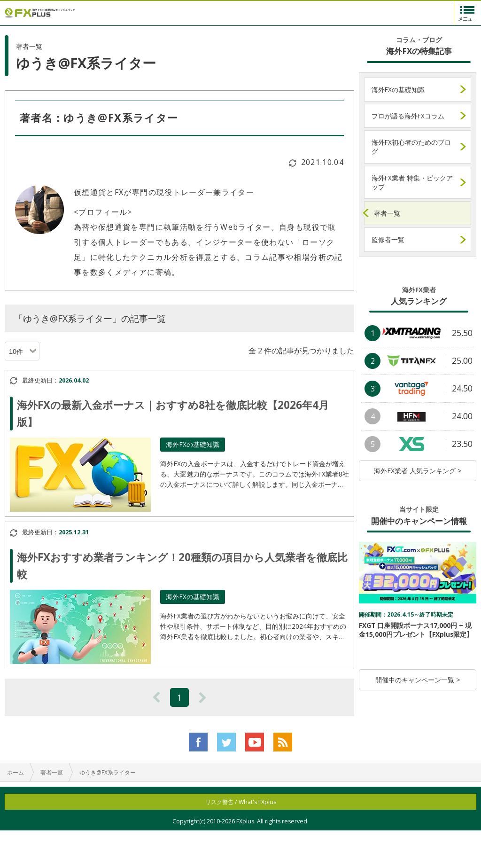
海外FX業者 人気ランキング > (418, 471)
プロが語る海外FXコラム (408, 116)
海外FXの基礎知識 (398, 90)
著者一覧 (387, 213)
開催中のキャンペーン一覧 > (418, 680)
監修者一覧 (388, 239)
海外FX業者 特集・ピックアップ (412, 182)
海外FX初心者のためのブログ (411, 147)
